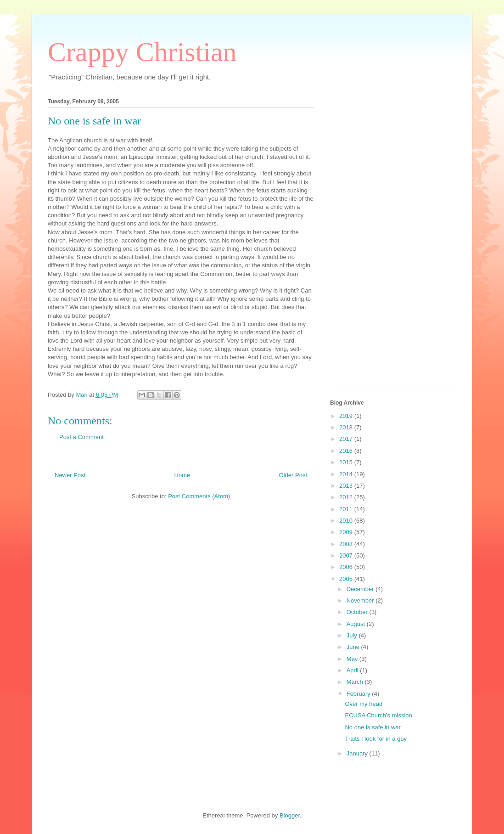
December (361, 589)
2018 (347, 427)
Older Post (293, 475)
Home (182, 475)
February (359, 694)
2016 (347, 451)
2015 (347, 462)
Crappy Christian (142, 52)
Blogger (290, 815)
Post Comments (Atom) (199, 496)
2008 (347, 544)
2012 (347, 497)
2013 (347, 486)
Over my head (364, 704)
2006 (347, 567)
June (354, 647)
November (361, 600)
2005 (347, 579)
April (353, 670)
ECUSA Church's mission (378, 715)
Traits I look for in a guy (376, 739)
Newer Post (70, 475)
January (358, 753)
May (353, 659)
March (356, 682)
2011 (347, 509)
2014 (347, 474)
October (358, 612)
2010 (347, 521)
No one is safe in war (372, 727)
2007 (347, 555)
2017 (347, 439)
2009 (347, 532)
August (357, 624)
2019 (347, 416)
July (353, 635)
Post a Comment (81, 437)
